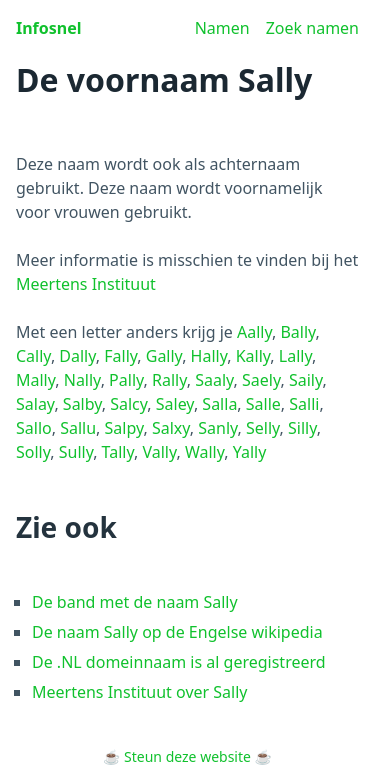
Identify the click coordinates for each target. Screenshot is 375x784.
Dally (77, 356)
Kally (253, 356)
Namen (222, 28)
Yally (250, 452)
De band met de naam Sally (135, 602)
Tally (118, 452)
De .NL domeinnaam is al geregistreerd (179, 662)
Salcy (128, 404)
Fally (120, 356)
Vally (159, 452)
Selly (263, 428)
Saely (261, 380)
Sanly (217, 428)
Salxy (171, 428)
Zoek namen (312, 28)
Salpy (124, 428)
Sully (76, 452)
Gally (164, 356)
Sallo (34, 428)
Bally (297, 332)
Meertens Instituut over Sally (140, 692)
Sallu (78, 428)
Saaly (214, 380)
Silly (302, 428)
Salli (304, 404)
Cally (33, 356)
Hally (209, 356)
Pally (126, 380)
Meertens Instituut (86, 284)
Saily (306, 380)
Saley (175, 404)
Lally (295, 356)
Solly (33, 452)
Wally (204, 452)
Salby (82, 404)
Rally (169, 380)
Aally (254, 332)
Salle (263, 404)
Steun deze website (187, 756)
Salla (219, 404)
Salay (35, 404)
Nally (82, 380)
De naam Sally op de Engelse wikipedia (177, 632)
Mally (35, 380)
